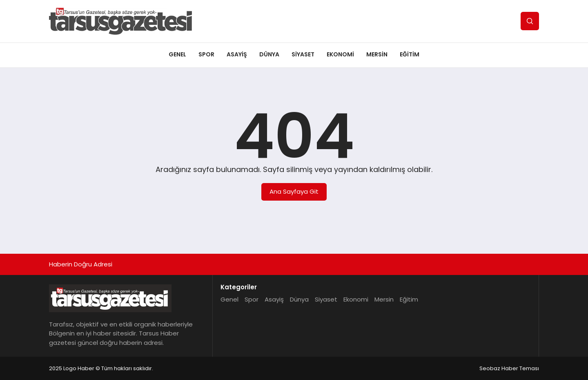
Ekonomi (340, 54)
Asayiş (237, 54)
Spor (206, 54)
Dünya (269, 54)
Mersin (377, 54)
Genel (177, 54)
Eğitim (410, 54)
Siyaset (303, 54)
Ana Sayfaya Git (294, 191)
